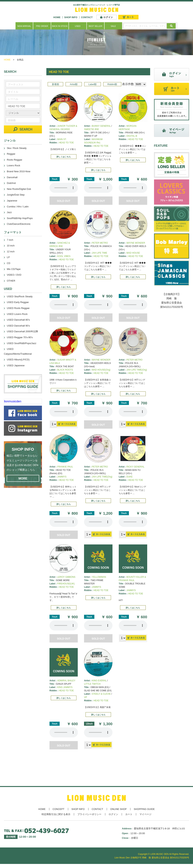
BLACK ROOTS (65, 370)
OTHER (11, 281)
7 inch (10, 240)
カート (129, 814)
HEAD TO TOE (66, 143)
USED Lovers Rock (17, 314)
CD (9, 263)
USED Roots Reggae (18, 308)
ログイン (113, 814)
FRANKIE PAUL (65, 467)
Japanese (12, 201)
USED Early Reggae (18, 302)
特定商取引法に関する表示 (56, 814)
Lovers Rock (13, 165)
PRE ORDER (42, 26)
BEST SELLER (95, 26)
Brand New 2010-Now (19, 171)
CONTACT (87, 17)
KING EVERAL (99, 681)
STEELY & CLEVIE (101, 694)
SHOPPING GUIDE (144, 809)
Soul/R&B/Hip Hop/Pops (20, 218)
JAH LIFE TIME (99, 253)
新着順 (55, 84)
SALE (113, 26)
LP (8, 257)
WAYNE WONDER (136, 243)
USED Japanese (16, 365)
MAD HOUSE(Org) (101, 370)
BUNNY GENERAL (101, 126)
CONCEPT (59, 809)
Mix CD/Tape (14, 269)
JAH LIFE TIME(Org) (137, 370)
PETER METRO (100, 243)
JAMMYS (62, 477)
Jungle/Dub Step (16, 195)
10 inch (11, 246)
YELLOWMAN (99, 577)
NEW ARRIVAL (24, 26)
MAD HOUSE (133, 253)
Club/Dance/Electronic (19, 224)
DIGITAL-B (132, 136)
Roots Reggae (14, 160)
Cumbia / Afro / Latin (18, 207)
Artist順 (74, 84)
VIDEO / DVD (14, 275)
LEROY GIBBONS (66, 577)
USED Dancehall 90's (18, 326)
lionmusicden (13, 401)
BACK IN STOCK (60, 26)
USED (78, 26)
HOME (57, 17)
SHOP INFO (71, 17)
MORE (23, 478)
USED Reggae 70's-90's (20, 337)
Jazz (9, 212)
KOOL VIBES (64, 256)
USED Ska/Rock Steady (20, 296)
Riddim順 (112, 84)
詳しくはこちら (64, 157)
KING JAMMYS (65, 687)
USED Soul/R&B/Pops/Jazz (22, 343)
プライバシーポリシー (89, 814)
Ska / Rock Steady (17, 148)
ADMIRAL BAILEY (66, 681)
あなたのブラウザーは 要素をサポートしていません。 (64, 188)
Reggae (11, 154)
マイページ (145, 814)
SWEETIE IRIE (92, 129)
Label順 (93, 84)
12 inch (11, 252)
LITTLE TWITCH (92, 684)
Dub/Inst (11, 183)
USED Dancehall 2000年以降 (22, 331)
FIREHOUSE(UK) (66, 584)
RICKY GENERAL (135, 467)
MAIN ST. (62, 139)
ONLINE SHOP (118, 809)
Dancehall (12, 177)
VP (86, 697)
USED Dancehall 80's (18, 320)
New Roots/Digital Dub (19, 189)
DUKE (130, 477)
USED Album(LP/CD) (18, 360)
